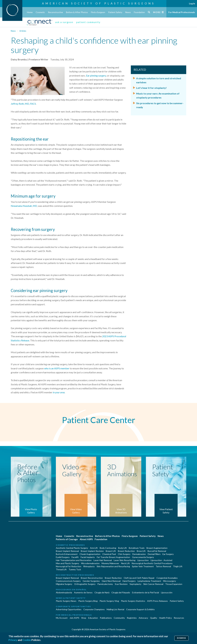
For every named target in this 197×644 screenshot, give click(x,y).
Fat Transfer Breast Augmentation (113, 557)
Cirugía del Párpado (121, 592)
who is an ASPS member (57, 368)
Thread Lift (61, 569)
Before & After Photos (77, 12)
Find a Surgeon (98, 12)
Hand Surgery (129, 581)
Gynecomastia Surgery (143, 557)
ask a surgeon (64, 22)
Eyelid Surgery (63, 557)
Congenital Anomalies (167, 578)
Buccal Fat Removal (157, 551)
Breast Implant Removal (67, 551)
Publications (106, 618)
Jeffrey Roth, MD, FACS (23, 104)
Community (119, 618)
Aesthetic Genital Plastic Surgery (72, 548)
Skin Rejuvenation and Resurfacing (113, 566)
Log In (192, 3)
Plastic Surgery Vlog (109, 601)
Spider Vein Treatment (143, 566)
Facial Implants (88, 557)
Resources (179, 618)
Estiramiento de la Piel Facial (146, 592)
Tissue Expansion (174, 584)
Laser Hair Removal (103, 560)
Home (30, 12)
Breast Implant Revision (92, 551)
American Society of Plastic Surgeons (98, 3)
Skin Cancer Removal (153, 584)
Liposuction (143, 560)
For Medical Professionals (182, 12)
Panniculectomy (105, 584)
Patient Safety (115, 12)
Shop (84, 618)
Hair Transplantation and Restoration (74, 560)
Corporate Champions (94, 609)
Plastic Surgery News (66, 601)
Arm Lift (94, 548)
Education (93, 618)
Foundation (139, 12)
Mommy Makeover (110, 563)
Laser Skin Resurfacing (125, 560)
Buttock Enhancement (67, 554)
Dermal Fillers (154, 554)
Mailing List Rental (115, 609)
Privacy (13, 640)
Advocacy (143, 618)
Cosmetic (40, 12)
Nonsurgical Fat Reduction (69, 566)
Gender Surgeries (91, 581)
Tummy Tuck (75, 569)
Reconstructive (55, 12)
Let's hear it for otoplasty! (151, 88)
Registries (132, 618)
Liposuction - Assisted (161, 560)
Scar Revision (121, 584)
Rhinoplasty (89, 566)
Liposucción (167, 592)
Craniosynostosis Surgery (68, 581)
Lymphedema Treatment (149, 581)
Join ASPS (74, 618)
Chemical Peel (109, 554)
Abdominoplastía (64, 592)
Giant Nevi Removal (111, 581)
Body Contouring (108, 548)
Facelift (75, 557)
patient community (88, 22)
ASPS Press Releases (157, 601)
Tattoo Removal (163, 566)
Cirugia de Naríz (102, 592)
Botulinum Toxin (137, 548)
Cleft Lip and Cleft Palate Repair (139, 578)
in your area (59, 392)
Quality (154, 618)
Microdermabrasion (90, 563)
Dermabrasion (139, 554)
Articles (23, 31)
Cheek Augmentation (90, 554)
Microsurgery (170, 581)
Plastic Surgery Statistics (133, 601)
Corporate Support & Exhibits (140, 609)
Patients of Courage (67, 539)
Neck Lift (125, 563)
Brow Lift (141, 551)
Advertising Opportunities (69, 609)
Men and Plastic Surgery (67, 563)
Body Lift (123, 548)
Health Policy (165, 618)
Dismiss (181, 638)
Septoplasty (135, 584)
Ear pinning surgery (96, 76)
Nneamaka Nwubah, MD (24, 206)
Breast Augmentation (157, 548)
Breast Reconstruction (92, 578)
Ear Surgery (168, 554)
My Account (62, 618)
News (128, 12)
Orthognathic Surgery (85, 584)
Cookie (27, 640)
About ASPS (86, 539)
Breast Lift (111, 551)
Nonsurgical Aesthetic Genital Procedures (152, 563)
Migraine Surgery (64, 584)
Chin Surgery (124, 554)
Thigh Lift (178, 566)
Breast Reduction (126, 551)
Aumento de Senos (83, 592)
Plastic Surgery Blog (88, 601)
